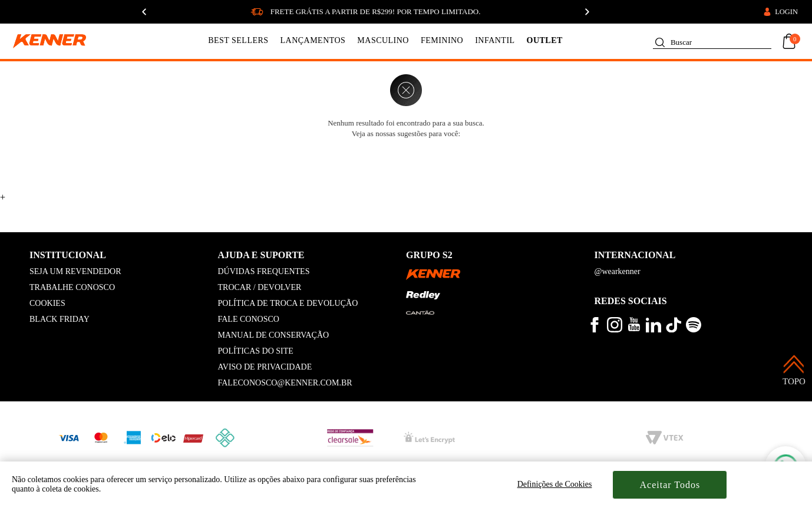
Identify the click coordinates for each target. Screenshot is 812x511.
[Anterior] (144, 12)
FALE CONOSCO (249, 319)
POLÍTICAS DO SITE (256, 351)
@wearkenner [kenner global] (618, 271)
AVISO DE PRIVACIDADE (265, 367)
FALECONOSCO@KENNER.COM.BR (285, 383)
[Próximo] (587, 12)
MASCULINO (383, 40)
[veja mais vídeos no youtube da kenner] (634, 329)
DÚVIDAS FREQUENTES (264, 271)
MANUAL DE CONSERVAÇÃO (274, 335)
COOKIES (47, 303)
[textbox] (712, 40)
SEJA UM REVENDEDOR (75, 271)
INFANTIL (495, 40)
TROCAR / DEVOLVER (260, 287)
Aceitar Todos (670, 485)
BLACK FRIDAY (60, 319)
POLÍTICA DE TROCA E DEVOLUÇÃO (288, 303)
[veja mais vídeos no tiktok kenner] (674, 330)
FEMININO (442, 40)
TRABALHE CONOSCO (72, 287)
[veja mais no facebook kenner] (595, 330)
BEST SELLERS (238, 40)
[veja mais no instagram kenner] (615, 330)
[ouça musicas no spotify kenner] (694, 330)
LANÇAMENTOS (313, 40)
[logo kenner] (57, 41)
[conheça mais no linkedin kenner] (653, 330)
